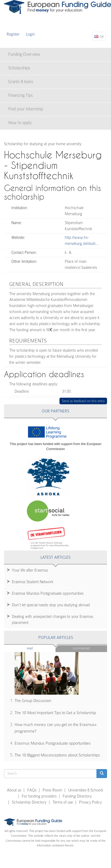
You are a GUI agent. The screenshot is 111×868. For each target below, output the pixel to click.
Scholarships (19, 68)
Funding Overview (24, 54)
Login (30, 34)
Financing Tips (20, 95)
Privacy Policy (90, 802)
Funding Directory (77, 796)
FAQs (32, 790)
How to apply (20, 123)
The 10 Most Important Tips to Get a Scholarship (55, 713)
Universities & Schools (86, 790)
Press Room (52, 790)
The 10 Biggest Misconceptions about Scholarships (57, 755)
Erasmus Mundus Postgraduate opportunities (48, 593)
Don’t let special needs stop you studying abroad (51, 605)
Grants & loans (21, 82)
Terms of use (63, 802)
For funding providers (39, 796)
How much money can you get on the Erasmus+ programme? (56, 728)
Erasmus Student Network (33, 582)
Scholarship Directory (29, 802)
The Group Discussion (33, 701)
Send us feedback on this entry (83, 401)
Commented (81, 648)
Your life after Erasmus (30, 570)
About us (14, 790)
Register (13, 34)
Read (38, 648)
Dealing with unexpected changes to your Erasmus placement (52, 620)
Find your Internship (26, 109)
